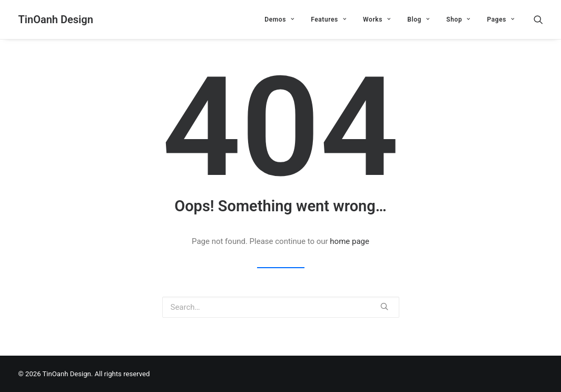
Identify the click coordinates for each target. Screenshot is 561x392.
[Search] (538, 19)
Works (377, 19)
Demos (279, 19)
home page (350, 241)
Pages (500, 19)
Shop (458, 19)
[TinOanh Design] (56, 19)
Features (328, 19)
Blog (418, 19)
